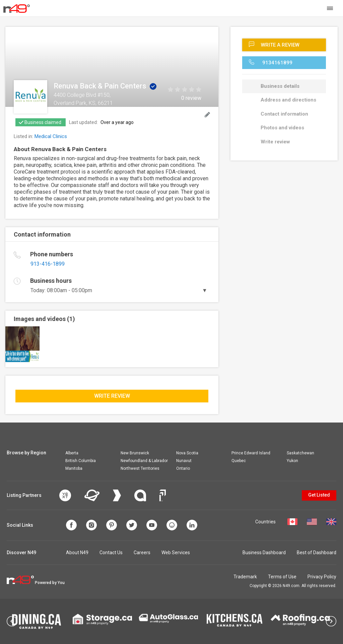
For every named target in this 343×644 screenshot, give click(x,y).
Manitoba (74, 468)
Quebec (239, 461)
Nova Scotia (187, 453)
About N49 (77, 553)
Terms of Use (282, 577)
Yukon (292, 461)
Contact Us (111, 553)
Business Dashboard (264, 553)
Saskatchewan (300, 453)
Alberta (72, 453)
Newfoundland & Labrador (144, 461)
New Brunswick (135, 453)
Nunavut (184, 461)
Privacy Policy (322, 577)
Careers (142, 553)
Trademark (245, 577)
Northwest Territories (140, 468)
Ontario (183, 468)
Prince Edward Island (251, 453)
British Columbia (81, 461)
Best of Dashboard (317, 553)
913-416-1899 (48, 264)
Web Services (176, 553)
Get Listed (319, 495)
